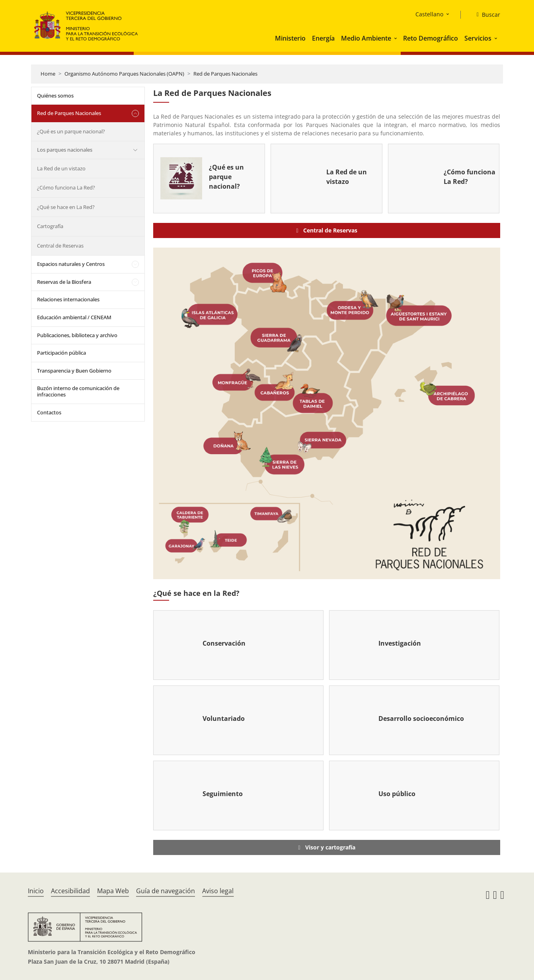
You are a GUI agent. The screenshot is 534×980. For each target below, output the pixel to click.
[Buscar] (485, 15)
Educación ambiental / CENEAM (74, 317)
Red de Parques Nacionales (225, 74)
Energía (323, 38)
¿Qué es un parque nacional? (71, 131)
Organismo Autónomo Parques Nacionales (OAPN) (124, 74)
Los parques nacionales (65, 150)
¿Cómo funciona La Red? (66, 187)
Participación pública (61, 353)
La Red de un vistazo (61, 168)
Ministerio (290, 38)
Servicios (478, 38)
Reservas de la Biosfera (64, 282)
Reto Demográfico (431, 38)
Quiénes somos (55, 96)
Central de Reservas (60, 246)
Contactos (49, 412)
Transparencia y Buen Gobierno (74, 371)
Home (48, 74)
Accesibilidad (70, 891)
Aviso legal (218, 891)
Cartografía (50, 226)
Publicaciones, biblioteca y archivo (77, 335)
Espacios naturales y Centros (71, 264)
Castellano (429, 14)
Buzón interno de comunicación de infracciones (78, 391)
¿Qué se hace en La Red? (66, 207)
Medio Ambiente (366, 38)
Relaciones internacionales (68, 299)
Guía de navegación (166, 891)
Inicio (36, 891)
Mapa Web (113, 891)
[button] (396, 38)
